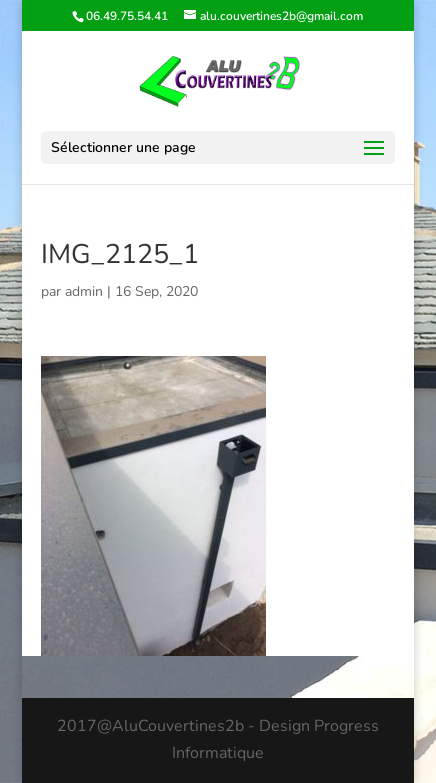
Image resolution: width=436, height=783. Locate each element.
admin (84, 291)
